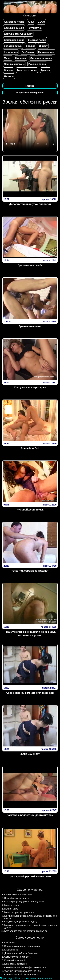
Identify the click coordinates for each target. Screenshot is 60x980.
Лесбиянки (28, 52)
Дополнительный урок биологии (30, 204)
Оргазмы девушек (41, 58)
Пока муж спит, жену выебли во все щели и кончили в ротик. (30, 634)
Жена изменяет (30, 754)
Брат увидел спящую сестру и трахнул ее (26, 931)
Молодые (21, 58)
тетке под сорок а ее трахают (30, 571)
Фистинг (9, 76)
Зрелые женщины (30, 326)
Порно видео (7, 978)
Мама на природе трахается (19, 912)
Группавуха (35, 28)
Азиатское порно (14, 22)
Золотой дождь (13, 46)
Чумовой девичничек (30, 510)
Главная (30, 86)
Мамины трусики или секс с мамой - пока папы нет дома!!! (31, 926)
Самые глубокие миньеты (18, 957)
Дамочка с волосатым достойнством (30, 815)
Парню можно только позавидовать (23, 946)
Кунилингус (11, 52)
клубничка (10, 943)
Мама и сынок (12, 905)
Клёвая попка (11, 950)
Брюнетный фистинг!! (16, 964)
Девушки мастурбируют (18, 34)
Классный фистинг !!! (15, 960)
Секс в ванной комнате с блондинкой (30, 693)
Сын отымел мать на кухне (18, 895)
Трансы (45, 70)
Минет (8, 58)
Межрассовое (46, 52)
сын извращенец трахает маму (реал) (24, 902)
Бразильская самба (30, 265)
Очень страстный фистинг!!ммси (21, 975)
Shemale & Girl (30, 448)
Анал (31, 22)
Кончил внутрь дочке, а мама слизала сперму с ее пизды (31, 917)
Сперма (8, 70)
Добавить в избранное (30, 93)
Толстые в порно (27, 70)
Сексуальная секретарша (30, 387)
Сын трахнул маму (25, 978)
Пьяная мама (11, 909)
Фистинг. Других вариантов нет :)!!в (22, 971)
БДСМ (41, 22)
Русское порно (37, 64)
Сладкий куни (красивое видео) (21, 922)
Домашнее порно (14, 40)
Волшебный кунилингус (17, 898)
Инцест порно (44, 978)
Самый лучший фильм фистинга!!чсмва (25, 967)
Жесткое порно (37, 40)
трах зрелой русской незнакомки (30, 876)
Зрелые (31, 46)
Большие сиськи (14, 28)
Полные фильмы (14, 64)
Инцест (43, 46)
